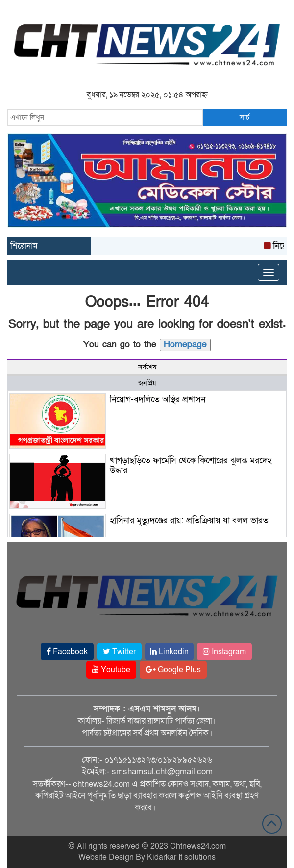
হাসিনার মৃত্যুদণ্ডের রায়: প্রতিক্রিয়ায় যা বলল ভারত (189, 520)
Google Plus (173, 670)
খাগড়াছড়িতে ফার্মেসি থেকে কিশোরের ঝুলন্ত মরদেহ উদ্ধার (191, 465)
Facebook (67, 652)
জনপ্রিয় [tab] (147, 383)
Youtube (111, 670)
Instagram (224, 652)
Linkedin (169, 652)
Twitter (119, 652)
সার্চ (245, 117)
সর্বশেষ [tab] (147, 367)
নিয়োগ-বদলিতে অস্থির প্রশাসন (158, 400)
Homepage (185, 345)
